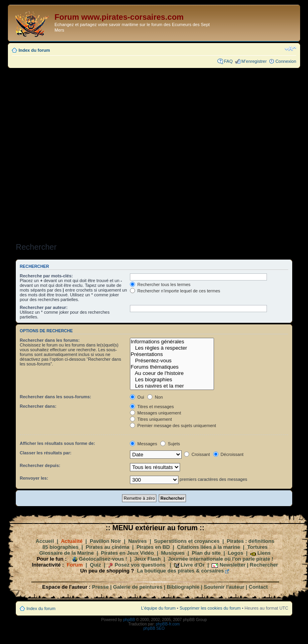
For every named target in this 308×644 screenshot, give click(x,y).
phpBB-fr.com (168, 624)
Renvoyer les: (34, 478)
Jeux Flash (147, 559)
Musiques (173, 553)
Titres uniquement (151, 419)
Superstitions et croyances (187, 541)
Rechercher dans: (38, 406)
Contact (258, 587)
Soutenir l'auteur (224, 587)
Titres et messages (152, 407)
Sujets (170, 444)
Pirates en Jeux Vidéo (128, 553)
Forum (75, 565)
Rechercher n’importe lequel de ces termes (175, 291)
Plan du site (206, 553)
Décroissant (228, 454)
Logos (236, 553)
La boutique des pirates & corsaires (180, 571)
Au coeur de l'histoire (172, 373)
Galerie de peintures (138, 587)
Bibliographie (183, 587)
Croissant (197, 454)
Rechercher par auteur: (44, 307)
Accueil (45, 541)
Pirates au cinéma (108, 547)
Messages (144, 444)
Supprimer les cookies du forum (210, 608)
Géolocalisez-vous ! (103, 559)
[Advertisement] (100, 153)
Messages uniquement (156, 413)
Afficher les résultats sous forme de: (57, 443)
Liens (264, 553)
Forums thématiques (172, 367)
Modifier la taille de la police (290, 49)
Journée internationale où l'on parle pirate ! (221, 559)
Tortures (257, 547)
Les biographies (172, 380)
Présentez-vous (172, 361)
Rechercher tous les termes (160, 284)
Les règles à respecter (172, 348)
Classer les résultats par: (46, 453)
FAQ (228, 61)
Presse (100, 587)
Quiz (96, 565)
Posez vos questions (140, 565)
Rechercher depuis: (40, 465)
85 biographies (60, 547)
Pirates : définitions (251, 541)
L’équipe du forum (158, 608)
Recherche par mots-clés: (46, 276)
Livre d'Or (192, 565)
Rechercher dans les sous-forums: (55, 397)
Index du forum (34, 50)
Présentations (172, 354)
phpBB (129, 620)
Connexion (286, 61)
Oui (137, 397)
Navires (138, 541)
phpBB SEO (154, 628)
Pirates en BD (153, 547)
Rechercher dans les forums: (50, 340)
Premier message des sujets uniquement (173, 426)
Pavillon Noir (105, 541)
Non (155, 397)
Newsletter (233, 565)
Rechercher (264, 565)
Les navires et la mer (172, 386)
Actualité (72, 541)
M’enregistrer (254, 61)
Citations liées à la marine (208, 547)
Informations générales (172, 342)
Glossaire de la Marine (66, 553)
